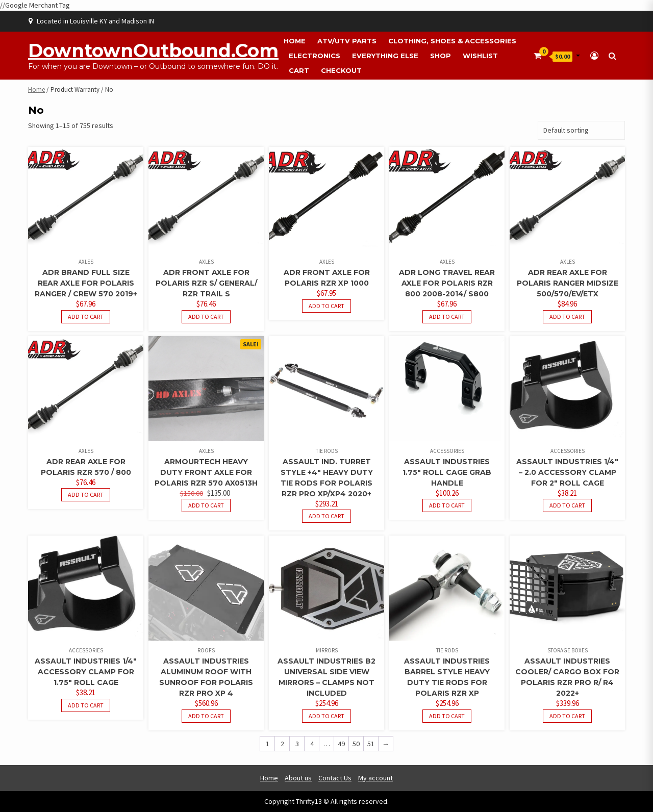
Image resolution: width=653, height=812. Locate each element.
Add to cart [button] (86, 316)
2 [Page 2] (282, 744)
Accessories (447, 451)
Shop (441, 56)
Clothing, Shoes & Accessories (452, 41)
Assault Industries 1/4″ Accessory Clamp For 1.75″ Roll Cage (86, 672)
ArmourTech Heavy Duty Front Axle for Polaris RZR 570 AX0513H (206, 472)
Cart (299, 70)
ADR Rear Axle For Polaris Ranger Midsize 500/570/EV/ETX (568, 283)
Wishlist (480, 56)
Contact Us (335, 778)
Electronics (315, 56)
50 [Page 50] (356, 744)
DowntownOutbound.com (153, 50)
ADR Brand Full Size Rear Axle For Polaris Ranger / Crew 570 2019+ (86, 283)
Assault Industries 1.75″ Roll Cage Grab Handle (447, 472)
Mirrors (327, 650)
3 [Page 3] (297, 744)
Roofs (206, 650)
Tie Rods (327, 451)
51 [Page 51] (371, 744)
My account (375, 778)
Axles (86, 262)
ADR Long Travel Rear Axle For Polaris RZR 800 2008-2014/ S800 (447, 283)
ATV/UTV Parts (347, 41)
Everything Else (385, 56)
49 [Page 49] (341, 744)
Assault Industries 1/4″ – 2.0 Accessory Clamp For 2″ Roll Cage (567, 472)
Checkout (341, 70)
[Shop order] (581, 130)
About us (298, 778)
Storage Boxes (568, 650)
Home (295, 41)
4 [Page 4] (312, 744)
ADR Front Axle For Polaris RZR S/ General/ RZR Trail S (206, 283)
